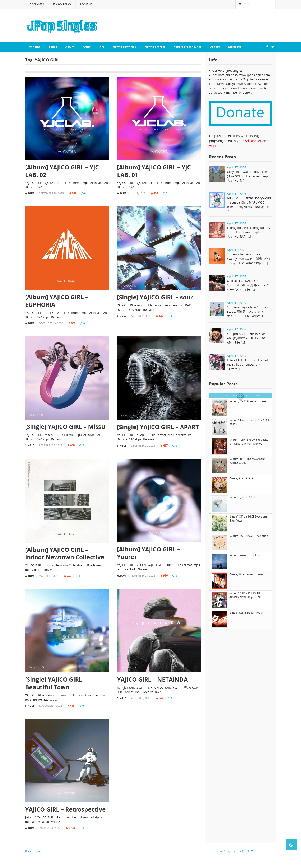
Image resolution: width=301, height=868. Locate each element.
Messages (235, 47)
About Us (86, 4)
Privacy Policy (62, 4)
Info (102, 47)
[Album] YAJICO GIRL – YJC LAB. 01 (154, 171)
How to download (124, 47)
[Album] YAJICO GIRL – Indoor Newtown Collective (65, 553)
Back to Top (32, 851)
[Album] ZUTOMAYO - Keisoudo (249, 536)
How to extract (155, 47)
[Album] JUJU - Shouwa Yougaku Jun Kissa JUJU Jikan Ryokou (249, 442)
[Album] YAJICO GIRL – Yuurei (149, 553)
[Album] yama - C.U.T (242, 497)
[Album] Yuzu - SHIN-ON (244, 555)
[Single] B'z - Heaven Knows (246, 574)
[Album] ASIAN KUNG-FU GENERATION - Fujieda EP (245, 596)
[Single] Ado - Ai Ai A (241, 478)
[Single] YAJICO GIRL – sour (155, 297)
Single (53, 47)
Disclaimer (37, 4)
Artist (87, 47)
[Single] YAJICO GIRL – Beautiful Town (56, 683)
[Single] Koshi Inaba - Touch (246, 613)
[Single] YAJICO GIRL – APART (158, 427)
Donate (215, 47)
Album (70, 47)
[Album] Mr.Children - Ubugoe (248, 401)
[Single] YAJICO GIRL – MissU (65, 426)
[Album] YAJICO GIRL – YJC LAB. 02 (62, 171)
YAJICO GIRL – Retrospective (65, 809)
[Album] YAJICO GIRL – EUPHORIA (57, 301)
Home (35, 47)
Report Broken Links (187, 47)
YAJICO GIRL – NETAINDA (152, 679)
